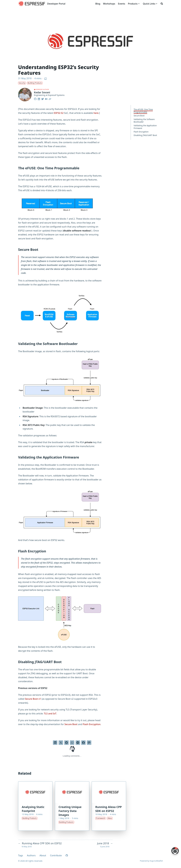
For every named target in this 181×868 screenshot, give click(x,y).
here (96, 113)
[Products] (133, 4)
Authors (31, 855)
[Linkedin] (39, 99)
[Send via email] (89, 743)
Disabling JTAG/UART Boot (145, 135)
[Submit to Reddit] (66, 743)
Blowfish (160, 861)
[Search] (162, 4)
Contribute (56, 855)
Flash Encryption (141, 132)
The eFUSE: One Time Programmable (143, 111)
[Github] (35, 99)
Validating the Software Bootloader (144, 121)
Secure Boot (139, 116)
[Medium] (46, 99)
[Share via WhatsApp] (72, 743)
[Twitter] (43, 99)
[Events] (121, 4)
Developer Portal (56, 4)
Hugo (152, 861)
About (43, 855)
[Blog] (98, 4)
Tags (21, 855)
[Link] (50, 99)
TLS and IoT (50, 714)
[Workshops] (109, 4)
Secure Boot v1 (33, 699)
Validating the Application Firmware (145, 127)
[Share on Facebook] (83, 743)
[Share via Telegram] (78, 743)
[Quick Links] (149, 4)
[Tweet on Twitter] (61, 743)
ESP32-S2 (59, 113)
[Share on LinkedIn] (55, 743)
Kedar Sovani (42, 92)
